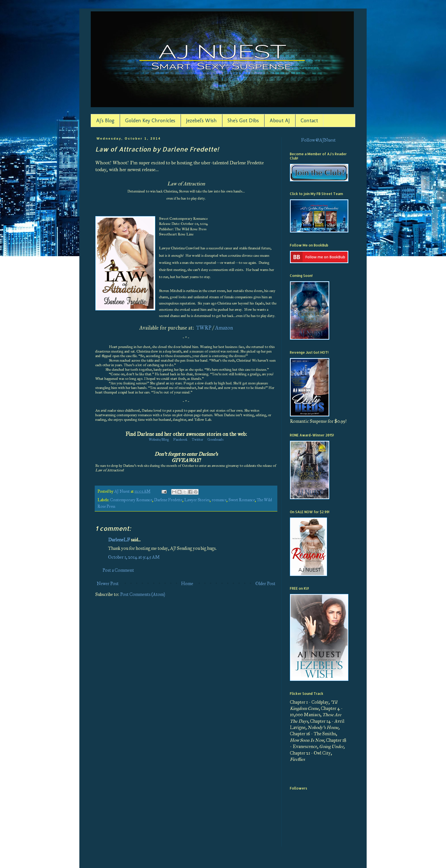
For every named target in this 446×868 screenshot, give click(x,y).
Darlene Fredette (168, 500)
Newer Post (108, 584)
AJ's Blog (105, 121)
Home (187, 584)
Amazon (224, 328)
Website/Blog (159, 440)
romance (219, 500)
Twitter (197, 440)
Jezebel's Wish (201, 121)
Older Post (265, 584)
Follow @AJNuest (318, 140)
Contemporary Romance (131, 500)
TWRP (204, 328)
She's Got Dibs (243, 121)
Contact (309, 121)
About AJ (280, 121)
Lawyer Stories (197, 500)
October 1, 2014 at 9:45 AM (134, 557)
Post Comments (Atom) (143, 594)
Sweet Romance (242, 500)
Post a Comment (118, 570)
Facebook (180, 440)
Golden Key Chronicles (150, 121)
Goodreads (215, 440)
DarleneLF (119, 540)
